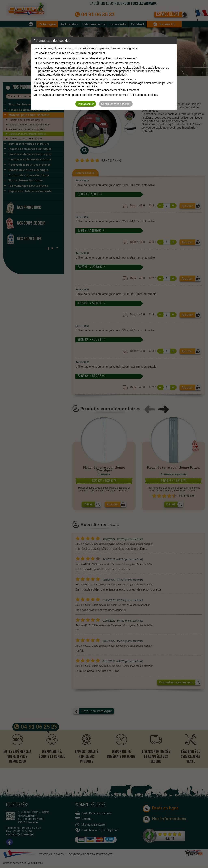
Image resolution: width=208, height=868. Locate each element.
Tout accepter (86, 104)
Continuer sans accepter (116, 104)
